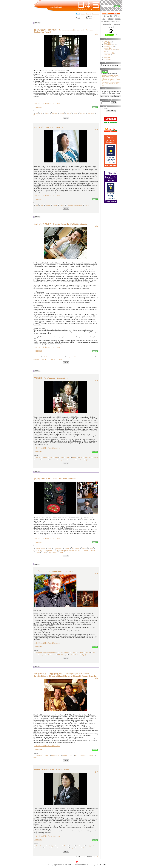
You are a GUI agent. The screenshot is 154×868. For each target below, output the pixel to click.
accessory (94, 550)
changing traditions (91, 846)
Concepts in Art (108, 46)
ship (103, 82)
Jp (95, 34)
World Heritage (62, 655)
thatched (104, 75)
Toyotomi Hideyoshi (110, 82)
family (47, 756)
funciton (96, 458)
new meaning (60, 357)
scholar (75, 357)
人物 (110, 41)
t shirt (91, 548)
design (38, 552)
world (71, 655)
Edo (76, 756)
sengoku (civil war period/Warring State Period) (69, 550)
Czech (74, 653)
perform (91, 756)
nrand (49, 548)
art (37, 205)
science (59, 846)
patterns (69, 113)
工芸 (109, 43)
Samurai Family (58, 548)
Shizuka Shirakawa (48, 357)
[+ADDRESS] (38, 107)
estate (54, 655)
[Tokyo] (87, 205)
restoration (72, 460)
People (106, 41)
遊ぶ (110, 48)
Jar (41, 113)
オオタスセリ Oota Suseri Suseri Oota (49, 127)
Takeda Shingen (49, 550)
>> (94, 18)
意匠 (113, 53)
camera (45, 458)
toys (116, 78)
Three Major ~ (105, 77)
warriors (84, 548)
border (77, 655)
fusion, (68, 458)
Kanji (81, 357)
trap (62, 458)
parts (56, 458)
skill (48, 655)
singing (48, 205)
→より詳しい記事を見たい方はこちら (47, 103)
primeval (116, 75)
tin (37, 113)
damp (106, 78)
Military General (41, 548)
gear (51, 458)
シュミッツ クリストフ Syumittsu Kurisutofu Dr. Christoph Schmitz (60, 224)
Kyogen (42, 655)
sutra (117, 81)
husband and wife (114, 84)
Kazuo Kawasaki (41, 846)
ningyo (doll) (63, 460)
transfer (74, 458)
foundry (47, 113)
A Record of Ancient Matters (74, 205)
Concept (88, 14)
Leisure (106, 48)
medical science (63, 848)
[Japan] (84, 655)
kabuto (61, 552)
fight (107, 84)
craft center (91, 113)
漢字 (109, 55)
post (103, 85)
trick (81, 458)
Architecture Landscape (110, 50)
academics (44, 359)
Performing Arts (108, 45)
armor (44, 552)
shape (72, 846)
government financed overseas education (47, 653)
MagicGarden (107, 59)
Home (83, 14)
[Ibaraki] (36, 115)
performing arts (55, 756)
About (78, 14)
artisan (38, 460)
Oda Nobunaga (53, 552)
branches (112, 77)
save (71, 756)
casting (62, 113)
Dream (66, 846)
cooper (76, 113)
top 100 (104, 84)
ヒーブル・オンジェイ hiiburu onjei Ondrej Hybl (53, 571)
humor (88, 653)
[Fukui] (85, 848)
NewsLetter (107, 58)
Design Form (107, 53)
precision (45, 460)
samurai (86, 550)
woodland (118, 82)
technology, (51, 846)
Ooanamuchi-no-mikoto (108, 79)
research (38, 357)
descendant (39, 756)
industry (48, 848)
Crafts (105, 43)
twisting (67, 548)
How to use (95, 14)
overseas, (81, 653)
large (42, 205)
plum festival (110, 75)
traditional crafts (38, 550)
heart (82, 846)
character (83, 113)
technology (88, 458)
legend (78, 848)
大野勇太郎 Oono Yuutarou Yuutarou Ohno (51, 378)
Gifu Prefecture (111, 81)
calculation (80, 460)
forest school (111, 78)
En (97, 34)
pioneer (38, 458)
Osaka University (65, 653)
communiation (90, 357)
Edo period (53, 460)
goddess (62, 205)
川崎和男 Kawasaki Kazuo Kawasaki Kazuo (51, 770)
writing (55, 205)
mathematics (40, 848)
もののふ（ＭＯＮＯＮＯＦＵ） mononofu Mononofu (55, 479)
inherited (55, 113)
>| (98, 18)
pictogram (36, 359)
